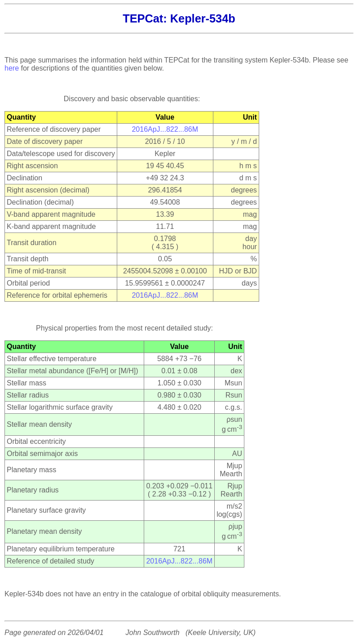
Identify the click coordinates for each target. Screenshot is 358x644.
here (12, 68)
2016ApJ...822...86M (165, 129)
